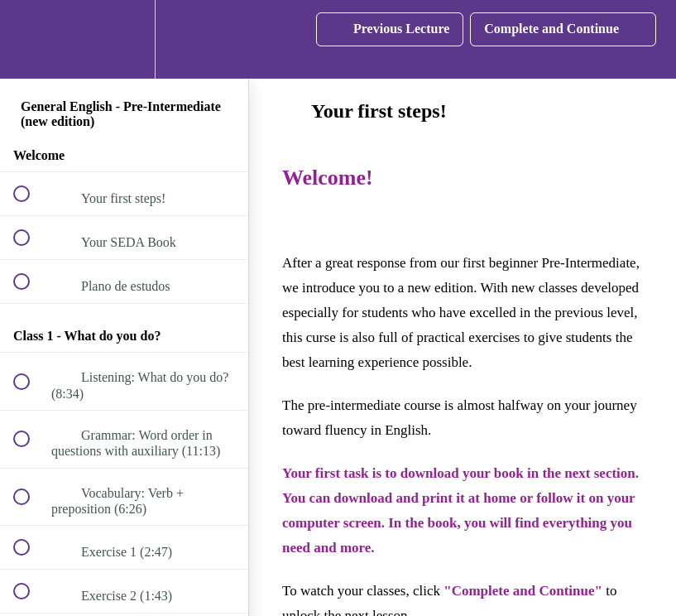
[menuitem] (124, 39)
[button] (31, 39)
